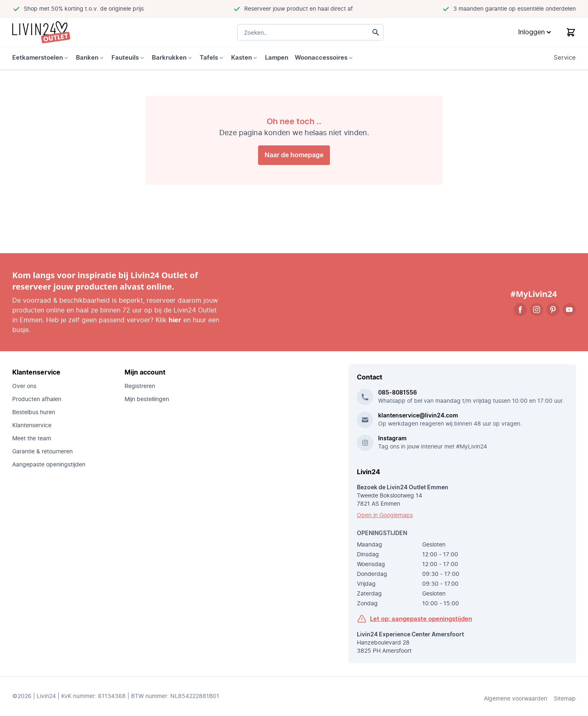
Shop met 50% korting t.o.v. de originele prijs (84, 9)
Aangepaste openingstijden (49, 465)
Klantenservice (32, 426)
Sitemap (565, 699)
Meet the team (32, 439)
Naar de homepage (294, 155)
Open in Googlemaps (385, 515)
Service (565, 58)
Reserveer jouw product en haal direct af (298, 9)
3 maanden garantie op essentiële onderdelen (514, 9)
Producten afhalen (37, 399)
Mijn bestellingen (147, 399)
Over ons (24, 386)
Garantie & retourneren (42, 452)
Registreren (140, 386)
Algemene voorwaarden (516, 699)
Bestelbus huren (34, 413)
